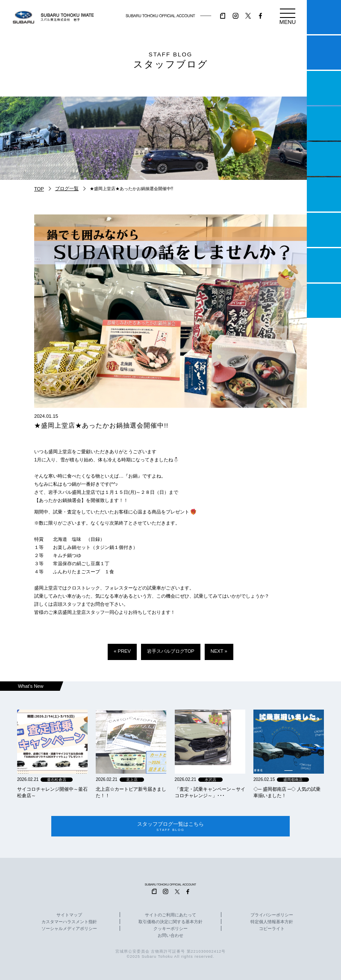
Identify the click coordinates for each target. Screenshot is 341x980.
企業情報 (324, 265)
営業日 (324, 123)
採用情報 (324, 301)
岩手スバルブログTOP (171, 651)
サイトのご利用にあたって (170, 915)
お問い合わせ (170, 936)
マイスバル (324, 17)
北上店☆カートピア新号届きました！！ (131, 792)
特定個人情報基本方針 (272, 922)
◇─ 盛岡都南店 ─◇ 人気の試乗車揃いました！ (287, 792)
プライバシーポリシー (272, 915)
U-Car (324, 194)
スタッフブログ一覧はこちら (171, 826)
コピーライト (272, 929)
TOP (39, 189)
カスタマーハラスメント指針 (69, 922)
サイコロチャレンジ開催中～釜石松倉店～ (52, 792)
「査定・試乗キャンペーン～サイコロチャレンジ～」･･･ (210, 792)
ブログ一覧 (67, 188)
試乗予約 (324, 53)
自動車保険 (324, 230)
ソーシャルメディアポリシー (69, 929)
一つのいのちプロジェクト (324, 88)
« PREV (122, 651)
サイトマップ (69, 915)
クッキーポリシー (170, 929)
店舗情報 (324, 159)
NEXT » (219, 651)
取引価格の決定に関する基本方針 (170, 922)
